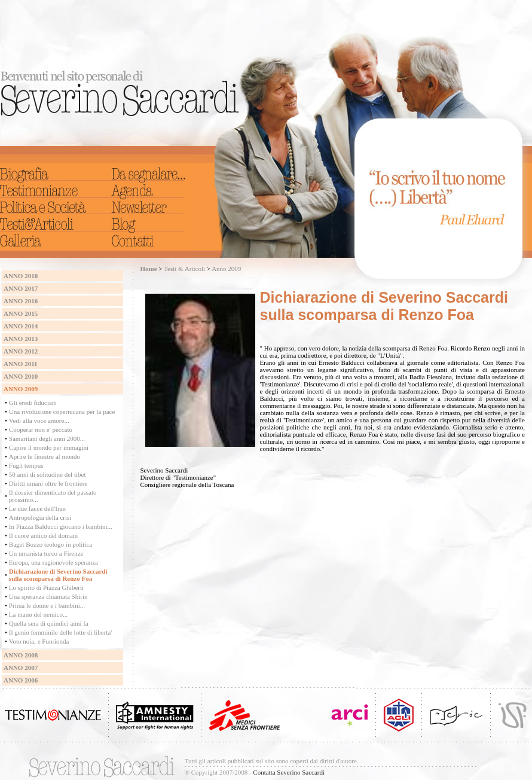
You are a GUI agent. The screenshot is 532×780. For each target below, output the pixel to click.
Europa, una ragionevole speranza (53, 562)
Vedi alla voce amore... (39, 421)
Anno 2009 (226, 269)
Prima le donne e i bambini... (47, 605)
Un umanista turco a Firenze (46, 553)
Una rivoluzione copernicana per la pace (62, 412)
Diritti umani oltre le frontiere (48, 483)
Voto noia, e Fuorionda (39, 641)
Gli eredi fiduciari (33, 403)
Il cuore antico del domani (43, 535)
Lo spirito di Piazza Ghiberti (46, 587)
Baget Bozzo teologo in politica (51, 544)
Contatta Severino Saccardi (289, 772)
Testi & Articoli (184, 269)
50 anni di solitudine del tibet (48, 474)
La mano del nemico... (38, 614)
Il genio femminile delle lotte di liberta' (60, 632)
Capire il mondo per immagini (49, 447)
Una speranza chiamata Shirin (48, 596)
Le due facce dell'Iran (37, 508)
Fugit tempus (26, 465)
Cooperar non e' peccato (41, 429)
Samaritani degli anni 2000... (47, 438)
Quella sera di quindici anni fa (49, 623)
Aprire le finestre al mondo (45, 456)
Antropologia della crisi (40, 517)
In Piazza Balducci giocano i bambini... (61, 526)
